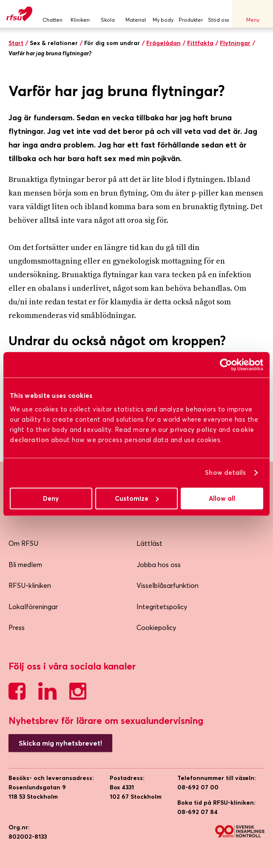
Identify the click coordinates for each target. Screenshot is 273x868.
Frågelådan (164, 43)
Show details (225, 472)
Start (16, 43)
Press (17, 627)
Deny (51, 498)
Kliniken (80, 14)
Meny (253, 14)
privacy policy (193, 430)
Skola (108, 14)
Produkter (191, 14)
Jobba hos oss (159, 564)
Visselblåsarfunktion (168, 585)
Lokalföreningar (33, 607)
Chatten (53, 14)
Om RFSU (23, 543)
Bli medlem (25, 564)
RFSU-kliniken (30, 585)
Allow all (222, 498)
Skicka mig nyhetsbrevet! (60, 743)
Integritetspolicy (162, 607)
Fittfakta (200, 43)
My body (163, 14)
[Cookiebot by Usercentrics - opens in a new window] (226, 365)
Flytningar (235, 43)
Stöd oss (218, 14)
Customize (137, 498)
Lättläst (149, 543)
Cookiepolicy (156, 627)
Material (135, 14)
